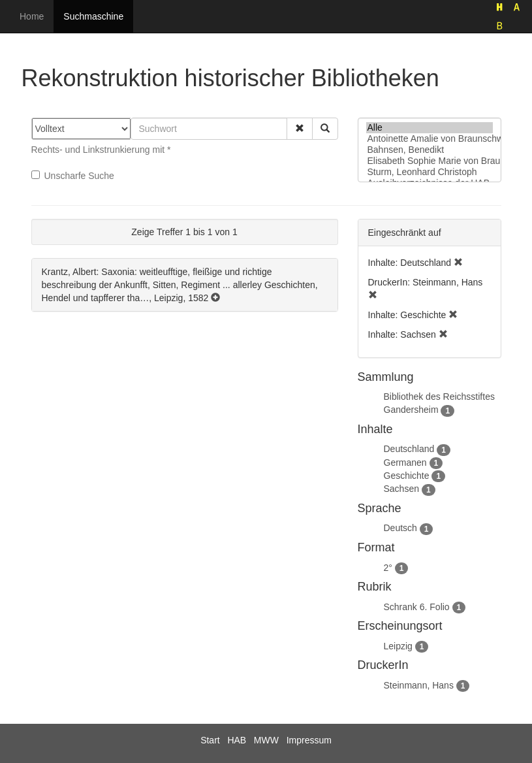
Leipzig (398, 646)
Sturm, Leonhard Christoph (430, 172)
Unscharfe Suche (73, 176)
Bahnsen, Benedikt (430, 150)
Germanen (405, 463)
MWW (266, 740)
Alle (430, 128)
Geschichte (407, 476)
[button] (300, 129)
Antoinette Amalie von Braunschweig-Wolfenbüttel (430, 139)
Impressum (309, 740)
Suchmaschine (93, 16)
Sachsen (401, 489)
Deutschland (409, 449)
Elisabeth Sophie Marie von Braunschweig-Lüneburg (430, 161)
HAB (237, 740)
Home (32, 16)
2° (388, 568)
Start (210, 740)
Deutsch (400, 528)
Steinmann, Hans (419, 685)
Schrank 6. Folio (417, 607)
